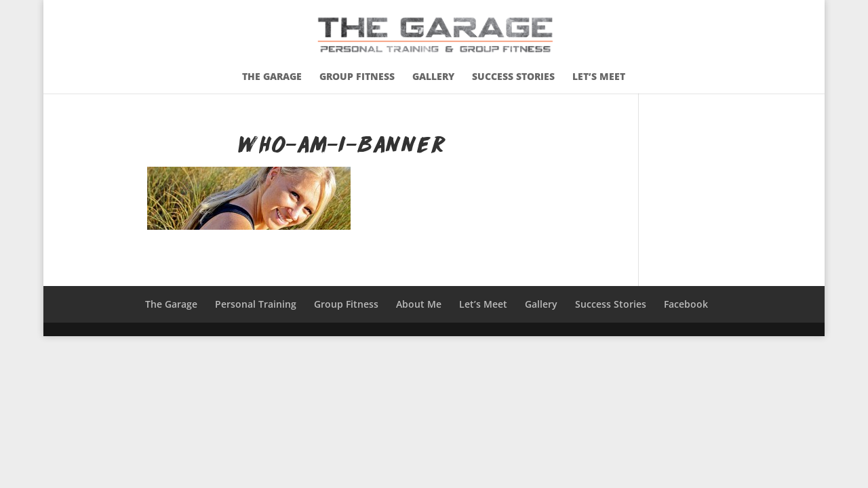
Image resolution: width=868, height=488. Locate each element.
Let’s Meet (599, 77)
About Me (419, 304)
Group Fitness (357, 77)
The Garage (272, 77)
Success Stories (513, 77)
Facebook (686, 304)
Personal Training (256, 304)
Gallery (433, 77)
